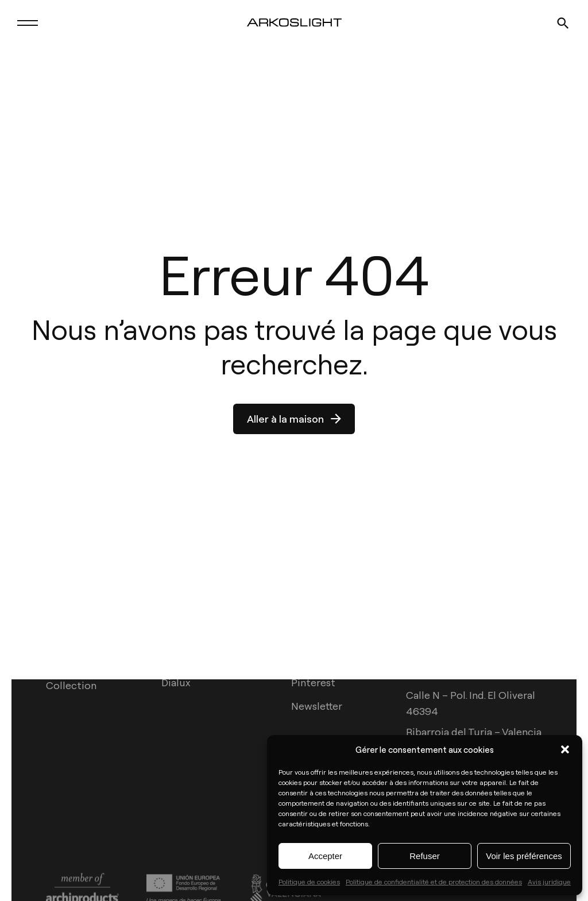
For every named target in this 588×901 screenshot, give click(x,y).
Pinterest (313, 682)
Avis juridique (549, 881)
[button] (565, 749)
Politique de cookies (309, 881)
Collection (71, 685)
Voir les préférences (524, 856)
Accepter (325, 856)
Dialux (176, 682)
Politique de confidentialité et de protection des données (434, 881)
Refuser (425, 856)
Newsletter (317, 706)
